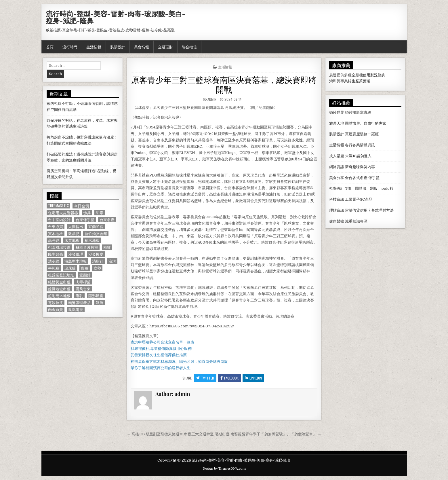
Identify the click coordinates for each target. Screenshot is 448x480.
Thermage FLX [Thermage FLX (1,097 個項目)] (58, 206)
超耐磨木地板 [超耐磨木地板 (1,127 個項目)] (59, 296)
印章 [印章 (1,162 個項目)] (100, 213)
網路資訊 (337, 167)
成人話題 (337, 156)
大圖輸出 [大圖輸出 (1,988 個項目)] (76, 226)
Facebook (229, 378)
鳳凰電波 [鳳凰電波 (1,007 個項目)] (76, 309)
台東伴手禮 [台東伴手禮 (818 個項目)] (85, 220)
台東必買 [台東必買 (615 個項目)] (56, 226)
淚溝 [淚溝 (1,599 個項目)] (112, 261)
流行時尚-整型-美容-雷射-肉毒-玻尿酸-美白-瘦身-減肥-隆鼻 (116, 17)
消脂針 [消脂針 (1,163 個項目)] (98, 261)
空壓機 (357, 75)
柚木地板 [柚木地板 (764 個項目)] (92, 240)
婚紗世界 (337, 112)
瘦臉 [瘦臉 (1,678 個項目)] (85, 268)
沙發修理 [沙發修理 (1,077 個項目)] (76, 254)
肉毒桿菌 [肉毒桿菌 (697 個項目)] (83, 282)
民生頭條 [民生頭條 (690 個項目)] (56, 254)
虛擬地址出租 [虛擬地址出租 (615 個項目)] (59, 289)
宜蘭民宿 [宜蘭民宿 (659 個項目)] (96, 226)
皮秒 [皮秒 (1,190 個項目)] (97, 268)
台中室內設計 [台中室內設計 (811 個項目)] (59, 220)
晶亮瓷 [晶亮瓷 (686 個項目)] (54, 240)
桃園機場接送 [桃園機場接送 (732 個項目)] (59, 247)
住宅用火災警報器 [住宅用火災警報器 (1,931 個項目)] (63, 213)
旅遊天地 (337, 123)
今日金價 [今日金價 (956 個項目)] (81, 206)
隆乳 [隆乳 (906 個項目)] (79, 296)
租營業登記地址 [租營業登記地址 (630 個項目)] (61, 275)
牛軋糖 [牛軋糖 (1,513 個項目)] (54, 268)
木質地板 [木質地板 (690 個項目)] (72, 240)
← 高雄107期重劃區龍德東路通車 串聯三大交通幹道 (170, 434)
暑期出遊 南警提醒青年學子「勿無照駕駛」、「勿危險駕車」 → (268, 434)
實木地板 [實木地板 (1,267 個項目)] (56, 233)
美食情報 (142, 47)
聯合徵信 (189, 47)
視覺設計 (337, 188)
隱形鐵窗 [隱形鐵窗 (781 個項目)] (96, 296)
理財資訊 (337, 210)
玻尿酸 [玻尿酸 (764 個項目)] (70, 268)
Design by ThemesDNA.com (224, 469)
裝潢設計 (118, 47)
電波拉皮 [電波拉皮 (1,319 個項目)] (56, 302)
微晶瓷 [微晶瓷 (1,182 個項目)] (74, 233)
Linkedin (253, 378)
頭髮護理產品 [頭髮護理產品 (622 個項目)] (79, 302)
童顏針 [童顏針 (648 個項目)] (85, 275)
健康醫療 (337, 221)
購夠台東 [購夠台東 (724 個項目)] (83, 289)
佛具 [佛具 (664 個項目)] (87, 213)
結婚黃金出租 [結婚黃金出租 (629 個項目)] (59, 282)
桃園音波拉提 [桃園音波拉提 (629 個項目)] (87, 247)
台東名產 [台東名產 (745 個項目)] (107, 220)
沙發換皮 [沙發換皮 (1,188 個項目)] (96, 254)
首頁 (50, 47)
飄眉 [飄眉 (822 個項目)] (100, 302)
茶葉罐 (365, 81)
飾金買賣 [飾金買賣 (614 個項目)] (56, 309)
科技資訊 (337, 199)
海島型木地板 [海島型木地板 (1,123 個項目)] (76, 261)
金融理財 (165, 47)
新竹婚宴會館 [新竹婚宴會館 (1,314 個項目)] (96, 233)
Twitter (205, 378)
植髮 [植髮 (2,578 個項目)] (107, 247)
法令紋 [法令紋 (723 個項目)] (54, 261)
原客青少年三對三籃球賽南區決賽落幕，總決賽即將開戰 (224, 84)
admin (212, 99)
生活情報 (94, 47)
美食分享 (337, 178)
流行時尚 (70, 47)
